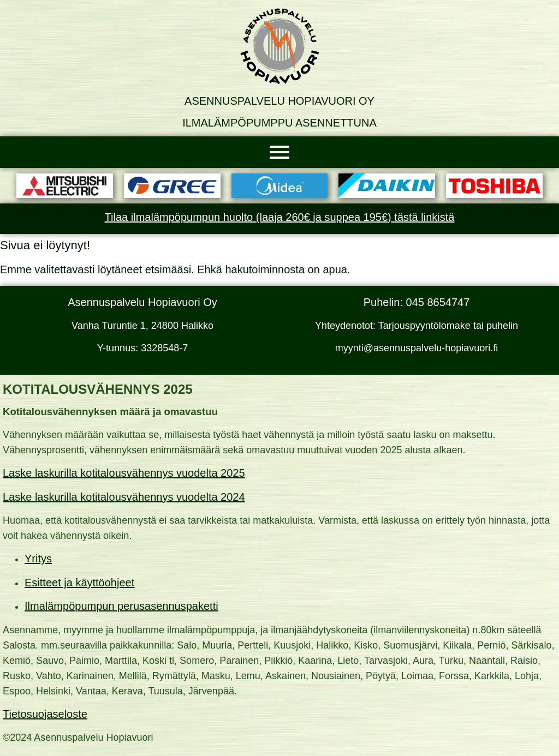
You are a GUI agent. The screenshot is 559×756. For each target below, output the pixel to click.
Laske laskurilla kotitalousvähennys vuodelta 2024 (124, 497)
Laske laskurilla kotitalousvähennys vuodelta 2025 (124, 473)
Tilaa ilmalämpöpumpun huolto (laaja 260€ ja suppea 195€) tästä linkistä (280, 217)
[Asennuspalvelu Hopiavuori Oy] (279, 46)
